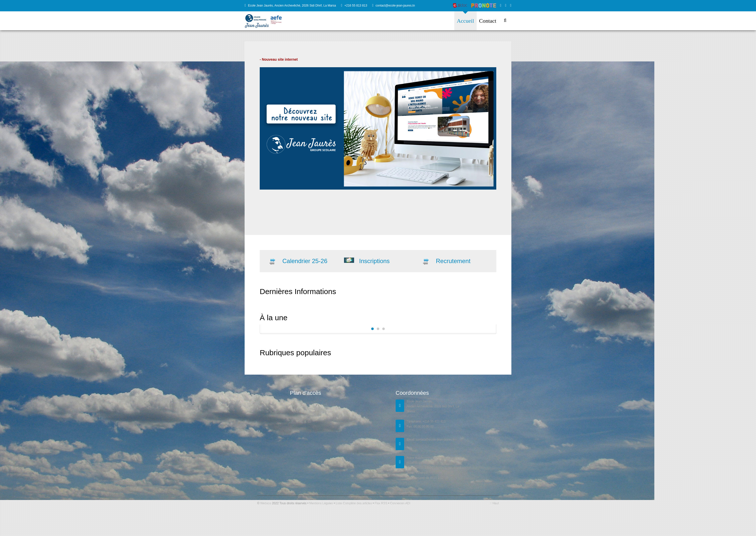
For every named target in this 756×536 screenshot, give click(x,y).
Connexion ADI (400, 503)
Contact (488, 21)
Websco (266, 503)
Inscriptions (374, 261)
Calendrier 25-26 (305, 261)
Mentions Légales (322, 503)
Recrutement (453, 261)
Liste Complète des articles (354, 503)
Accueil (465, 21)
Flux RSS (381, 503)
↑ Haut (494, 503)
